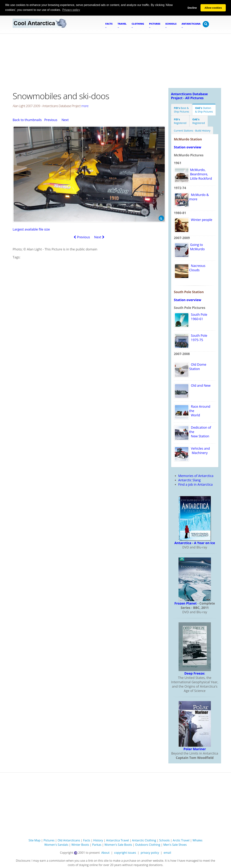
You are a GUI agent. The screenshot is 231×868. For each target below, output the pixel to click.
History (98, 840)
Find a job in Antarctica (196, 484)
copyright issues (125, 853)
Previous (51, 120)
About (105, 853)
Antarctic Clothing (144, 840)
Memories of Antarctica (196, 476)
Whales (198, 840)
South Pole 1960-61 (198, 316)
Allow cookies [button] (213, 8)
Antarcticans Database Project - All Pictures (189, 96)
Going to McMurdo (197, 247)
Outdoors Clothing (148, 845)
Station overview (188, 147)
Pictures (49, 840)
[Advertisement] (115, 61)
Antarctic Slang (189, 480)
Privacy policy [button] (71, 10)
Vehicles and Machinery (200, 450)
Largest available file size (31, 229)
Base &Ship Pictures (182, 110)
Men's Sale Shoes (175, 845)
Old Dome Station (198, 366)
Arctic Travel (181, 840)
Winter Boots (80, 845)
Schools (164, 840)
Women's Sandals (56, 845)
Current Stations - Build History (192, 130)
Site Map (34, 840)
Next (65, 120)
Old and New (200, 385)
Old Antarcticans (69, 840)
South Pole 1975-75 (198, 337)
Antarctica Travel (117, 840)
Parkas (97, 845)
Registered (180, 121)
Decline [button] (192, 8)
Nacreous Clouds (197, 268)
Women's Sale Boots (118, 845)
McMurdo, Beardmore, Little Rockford (201, 174)
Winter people (201, 219)
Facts (87, 840)
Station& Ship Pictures (204, 110)
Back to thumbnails (27, 120)
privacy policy (150, 853)
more (85, 106)
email (167, 853)
